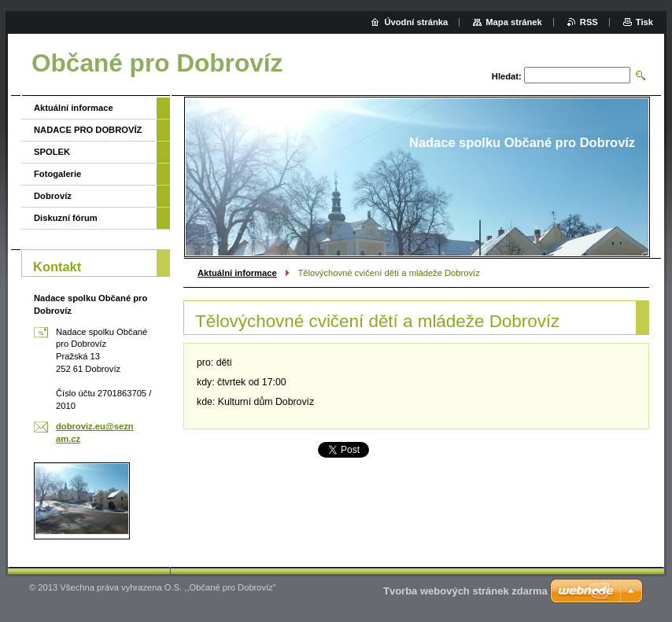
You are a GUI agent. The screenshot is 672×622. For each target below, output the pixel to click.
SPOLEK (52, 152)
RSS (589, 22)
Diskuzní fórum (66, 218)
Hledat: (507, 76)
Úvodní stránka (416, 22)
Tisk (644, 22)
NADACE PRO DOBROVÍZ (88, 130)
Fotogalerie (57, 174)
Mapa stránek (514, 22)
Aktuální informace (237, 273)
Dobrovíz (53, 196)
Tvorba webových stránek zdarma (465, 591)
